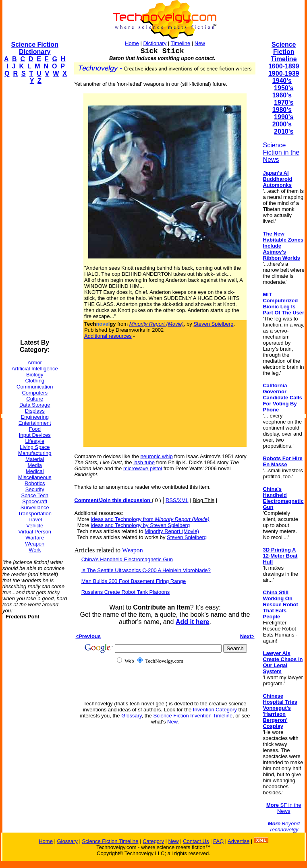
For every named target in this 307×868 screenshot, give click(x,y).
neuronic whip (157, 456)
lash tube (144, 462)
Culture (35, 399)
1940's (282, 81)
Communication (35, 387)
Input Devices (35, 435)
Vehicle (35, 526)
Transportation (35, 514)
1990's (284, 117)
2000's (282, 124)
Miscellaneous (35, 477)
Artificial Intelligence (35, 369)
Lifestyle (35, 441)
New (200, 43)
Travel (35, 520)
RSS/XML (177, 500)
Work (35, 550)
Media (35, 465)
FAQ (218, 841)
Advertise (239, 841)
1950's (284, 88)
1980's (282, 110)
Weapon (35, 544)
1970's (284, 102)
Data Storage (35, 405)
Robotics (35, 483)
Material (35, 459)
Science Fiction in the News (281, 152)
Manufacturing (35, 453)
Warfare (35, 538)
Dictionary (155, 43)
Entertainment (35, 423)
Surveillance (35, 507)
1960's (282, 95)
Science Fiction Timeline (284, 52)
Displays (35, 411)
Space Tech (35, 495)
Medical (35, 471)
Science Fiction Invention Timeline (193, 716)
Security (35, 489)
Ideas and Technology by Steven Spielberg (140, 525)
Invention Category (215, 710)
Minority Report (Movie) (172, 531)
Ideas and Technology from (150, 519)
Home (132, 43)
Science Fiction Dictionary (35, 48)
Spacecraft (35, 501)
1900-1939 (284, 73)
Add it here (193, 622)
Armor (35, 363)
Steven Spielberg (213, 324)
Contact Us (196, 841)
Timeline (181, 43)
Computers (35, 393)
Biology (35, 375)
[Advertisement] (35, 212)
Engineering (35, 417)
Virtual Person (35, 532)
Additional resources (108, 336)
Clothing (35, 381)
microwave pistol (143, 468)
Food (35, 429)
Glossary (131, 716)
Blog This (203, 500)
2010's (284, 131)
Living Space (35, 447)
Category (153, 841)
